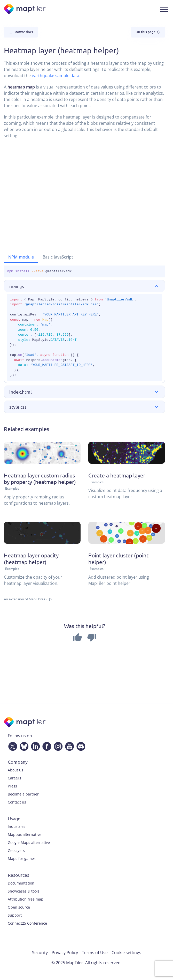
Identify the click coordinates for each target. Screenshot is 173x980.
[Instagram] (57, 745)
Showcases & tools (24, 891)
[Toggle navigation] (164, 9)
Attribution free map (26, 899)
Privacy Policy (65, 953)
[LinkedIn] (34, 745)
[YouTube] (68, 745)
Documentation (21, 883)
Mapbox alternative (25, 834)
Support (15, 915)
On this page (148, 32)
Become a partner (23, 794)
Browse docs (21, 32)
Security (40, 953)
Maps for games (22, 859)
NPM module (21, 257)
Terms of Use (95, 953)
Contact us (17, 802)
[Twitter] (12, 745)
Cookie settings (126, 953)
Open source (19, 907)
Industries (17, 826)
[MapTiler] (25, 9)
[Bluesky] (23, 745)
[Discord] (80, 745)
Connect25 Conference (27, 923)
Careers (14, 778)
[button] (84, 286)
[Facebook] (46, 745)
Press (12, 786)
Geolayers (16, 850)
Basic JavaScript (58, 257)
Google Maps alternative (29, 842)
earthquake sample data (56, 76)
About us (15, 770)
